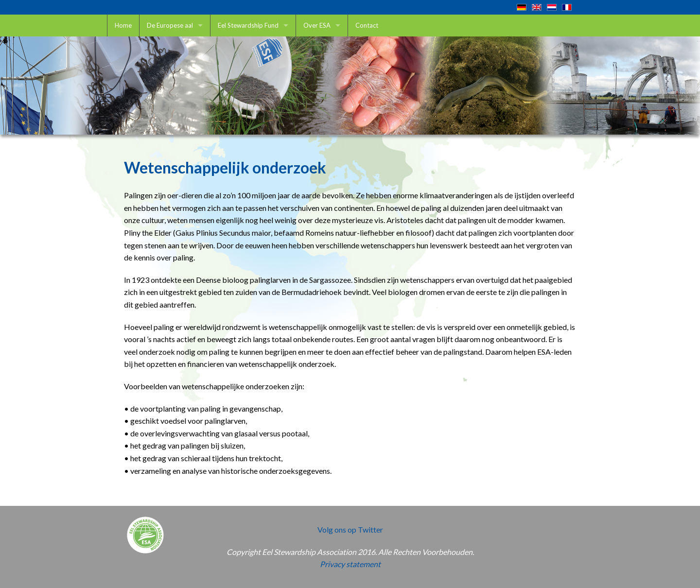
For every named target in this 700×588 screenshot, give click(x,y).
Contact (367, 25)
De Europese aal (170, 25)
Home (123, 25)
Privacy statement (350, 564)
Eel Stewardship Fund (248, 25)
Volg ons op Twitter (350, 529)
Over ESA (317, 25)
